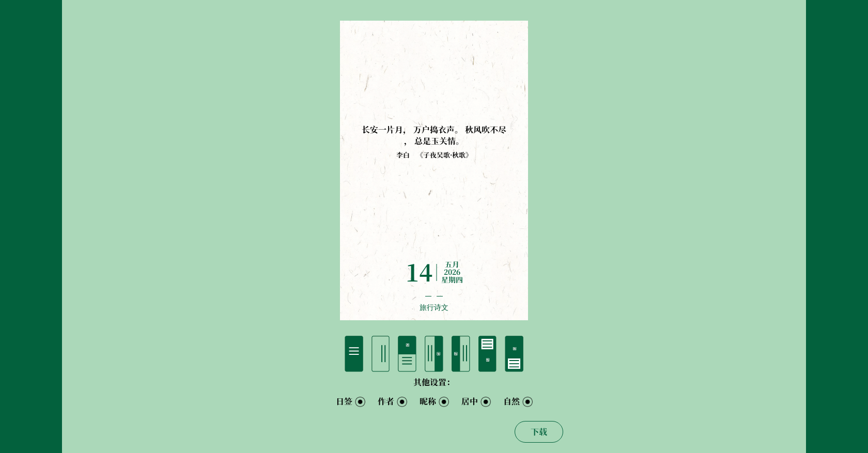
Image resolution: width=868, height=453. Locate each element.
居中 (470, 401)
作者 (386, 401)
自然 (512, 401)
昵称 (428, 401)
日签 (344, 401)
